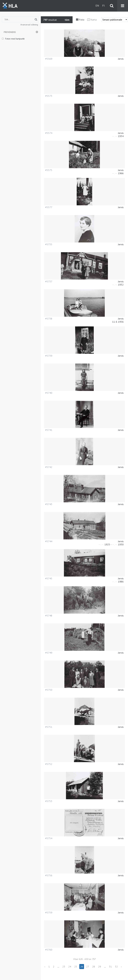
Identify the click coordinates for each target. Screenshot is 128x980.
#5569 (49, 59)
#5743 (49, 504)
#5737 (49, 281)
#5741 (49, 430)
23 (64, 967)
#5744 (49, 541)
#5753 (49, 801)
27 (88, 967)
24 (70, 967)
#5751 (49, 727)
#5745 (49, 578)
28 (94, 967)
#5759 (49, 912)
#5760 (49, 950)
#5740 (49, 393)
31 (110, 967)
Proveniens (10, 32)
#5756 (49, 875)
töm (67, 20)
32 (116, 967)
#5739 (49, 356)
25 (76, 967)
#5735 (49, 244)
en (97, 6)
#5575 (49, 170)
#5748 (49, 616)
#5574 (49, 133)
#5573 (49, 96)
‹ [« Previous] (45, 967)
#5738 (49, 319)
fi (103, 6)
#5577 (49, 207)
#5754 (49, 838)
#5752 (49, 764)
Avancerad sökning (29, 25)
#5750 (49, 690)
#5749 (49, 653)
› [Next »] (121, 967)
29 (100, 967)
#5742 (49, 467)
